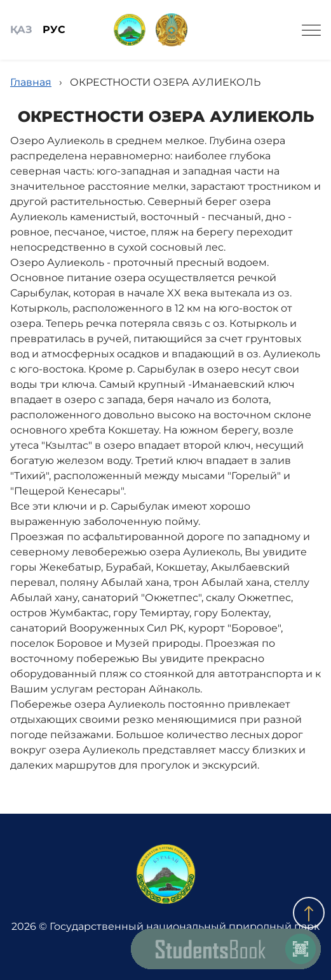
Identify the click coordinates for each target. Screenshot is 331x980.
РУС (54, 30)
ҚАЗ (21, 30)
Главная (31, 82)
